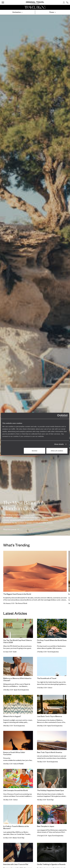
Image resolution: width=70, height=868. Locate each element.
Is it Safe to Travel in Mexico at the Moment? (16, 827)
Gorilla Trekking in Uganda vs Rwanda (51, 864)
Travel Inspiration (53, 652)
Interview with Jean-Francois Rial (16, 864)
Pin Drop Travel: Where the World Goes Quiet (52, 641)
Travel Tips (50, 800)
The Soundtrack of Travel (47, 678)
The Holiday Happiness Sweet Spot (51, 790)
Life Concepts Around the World (16, 790)
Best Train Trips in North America (50, 752)
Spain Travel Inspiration (21, 690)
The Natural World (21, 603)
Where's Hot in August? (12, 716)
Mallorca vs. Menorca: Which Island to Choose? (17, 679)
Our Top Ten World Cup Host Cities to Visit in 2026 (18, 641)
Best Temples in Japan (46, 826)
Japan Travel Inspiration (56, 836)
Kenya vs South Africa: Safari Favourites (14, 753)
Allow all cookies (57, 451)
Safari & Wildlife (18, 764)
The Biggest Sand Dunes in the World (17, 594)
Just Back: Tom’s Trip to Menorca (49, 716)
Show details (59, 444)
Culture (50, 688)
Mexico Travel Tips (18, 838)
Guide (15, 652)
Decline (35, 451)
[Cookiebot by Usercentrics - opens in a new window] (59, 416)
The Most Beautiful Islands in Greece (23, 506)
